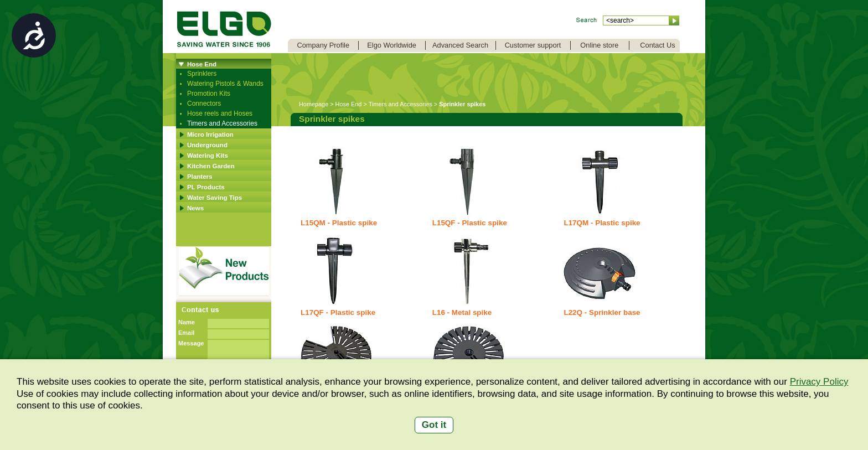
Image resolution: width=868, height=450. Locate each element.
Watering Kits (208, 156)
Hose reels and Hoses (220, 113)
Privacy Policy (819, 382)
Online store (599, 45)
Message (191, 343)
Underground (207, 145)
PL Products (206, 187)
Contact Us (657, 45)
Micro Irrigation (210, 135)
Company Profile (323, 45)
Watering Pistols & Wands (225, 84)
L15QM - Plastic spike (339, 223)
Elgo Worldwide (392, 45)
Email (186, 333)
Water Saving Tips (215, 198)
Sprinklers (202, 74)
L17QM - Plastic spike (602, 223)
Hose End (202, 64)
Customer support (533, 45)
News (195, 208)
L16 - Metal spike (462, 312)
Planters (200, 177)
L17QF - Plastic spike (338, 312)
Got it (434, 425)
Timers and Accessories (222, 123)
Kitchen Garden (211, 166)
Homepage (314, 104)
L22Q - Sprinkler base (602, 312)
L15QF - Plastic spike (470, 223)
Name (187, 322)
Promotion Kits (209, 94)
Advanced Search (460, 45)
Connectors (204, 104)
